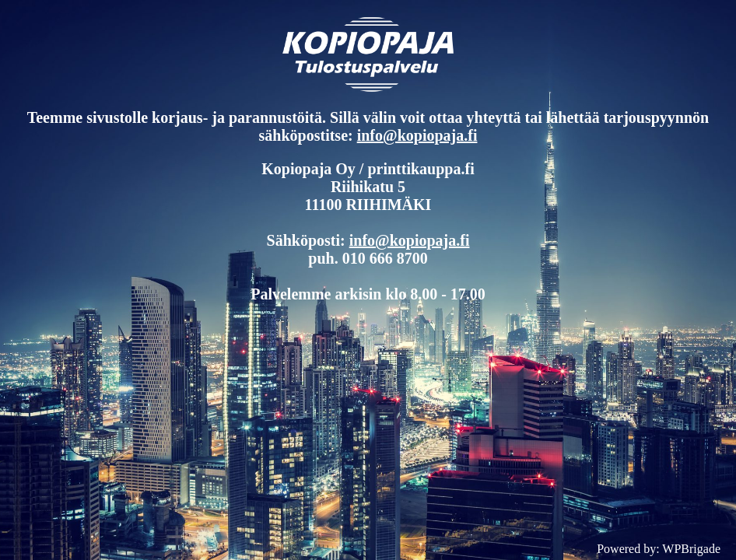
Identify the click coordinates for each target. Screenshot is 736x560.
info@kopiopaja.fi (417, 135)
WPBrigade (691, 549)
